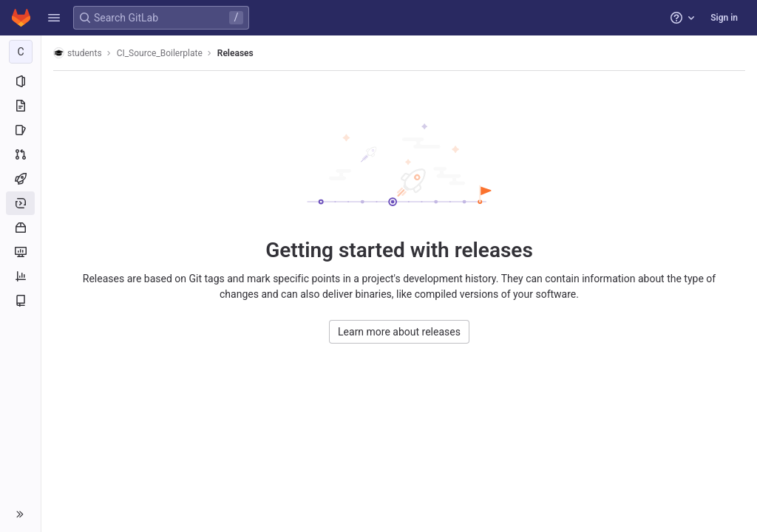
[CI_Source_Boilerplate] (21, 52)
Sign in (724, 18)
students (78, 53)
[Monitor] (20, 252)
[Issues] (20, 130)
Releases (235, 53)
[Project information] (20, 81)
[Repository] (20, 106)
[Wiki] (20, 301)
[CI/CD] (20, 179)
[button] (54, 18)
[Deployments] (20, 203)
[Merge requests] (20, 154)
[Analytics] (20, 276)
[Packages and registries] (20, 228)
